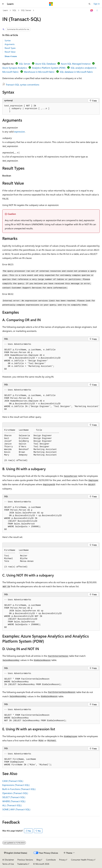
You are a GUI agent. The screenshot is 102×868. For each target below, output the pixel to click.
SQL (14, 10)
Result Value (10, 52)
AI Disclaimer (8, 860)
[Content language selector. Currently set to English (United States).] (16, 853)
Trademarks (22, 864)
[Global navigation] (3, 4)
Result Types (10, 48)
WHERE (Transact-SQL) (14, 801)
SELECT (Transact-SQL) (14, 797)
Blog (38, 860)
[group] (51, 400)
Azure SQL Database (46, 64)
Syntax (8, 40)
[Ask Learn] (92, 10)
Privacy (62, 860)
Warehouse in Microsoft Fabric (39, 72)
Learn (5, 10)
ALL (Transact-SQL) (12, 805)
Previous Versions (25, 860)
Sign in (97, 4)
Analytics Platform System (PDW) (49, 68)
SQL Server (26, 10)
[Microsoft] (51, 4)
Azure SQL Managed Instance (76, 64)
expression (19, 132)
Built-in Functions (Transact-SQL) (19, 789)
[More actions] (97, 10)
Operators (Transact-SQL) (15, 793)
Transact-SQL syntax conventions (23, 85)
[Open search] (90, 4)
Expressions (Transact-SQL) (16, 785)
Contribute (51, 860)
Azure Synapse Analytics (15, 68)
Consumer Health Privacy (82, 860)
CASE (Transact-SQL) (13, 781)
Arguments (10, 44)
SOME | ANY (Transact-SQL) (16, 809)
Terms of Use (8, 864)
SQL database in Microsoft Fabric (76, 72)
